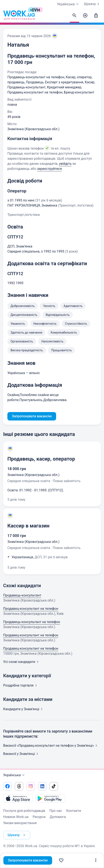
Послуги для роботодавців (24, 811)
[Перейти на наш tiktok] (54, 786)
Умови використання (20, 823)
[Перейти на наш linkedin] (42, 786)
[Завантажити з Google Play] (50, 798)
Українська (14, 775)
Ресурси (39, 817)
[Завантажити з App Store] (18, 798)
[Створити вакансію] (85, 16)
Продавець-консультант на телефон (32, 622)
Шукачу (92, 4)
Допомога (58, 817)
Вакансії (22, 754)
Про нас (56, 811)
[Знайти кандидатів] (74, 16)
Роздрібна (21, 685)
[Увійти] (96, 16)
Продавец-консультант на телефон (31, 609)
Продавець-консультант (22, 595)
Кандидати (24, 709)
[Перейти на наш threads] (19, 786)
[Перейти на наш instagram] (31, 786)
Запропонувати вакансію (28, 860)
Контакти (74, 811)
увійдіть (65, 164)
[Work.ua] (19, 16)
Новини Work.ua (16, 817)
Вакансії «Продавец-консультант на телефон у (51, 746)
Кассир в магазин (28, 526)
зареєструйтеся (49, 169)
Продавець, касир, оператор (41, 459)
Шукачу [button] (17, 835)
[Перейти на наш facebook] (7, 786)
